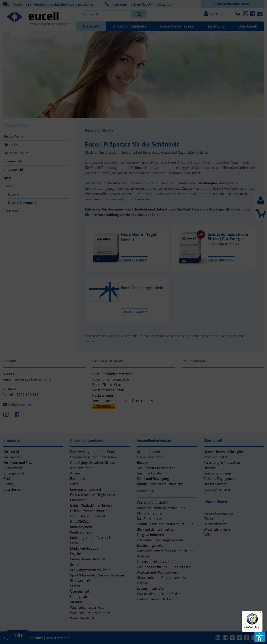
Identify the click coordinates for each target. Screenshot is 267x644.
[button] (104, 339)
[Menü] (260, 614)
